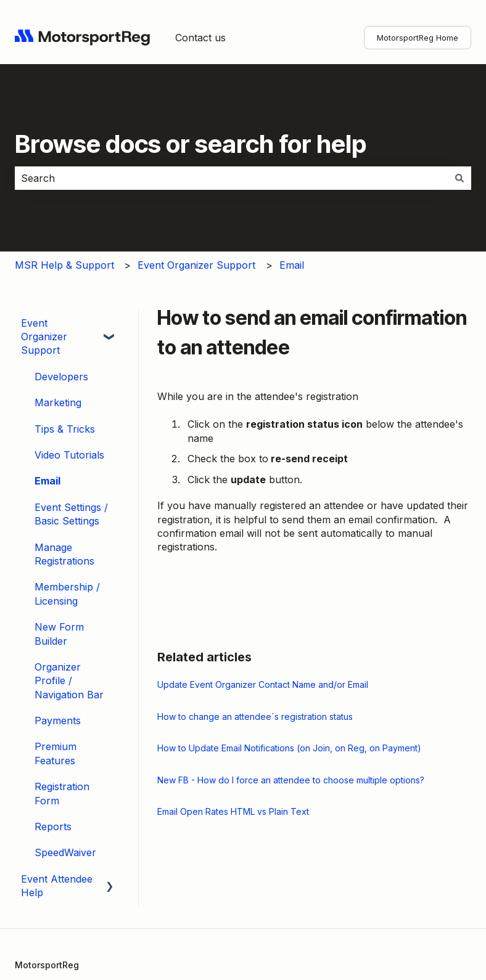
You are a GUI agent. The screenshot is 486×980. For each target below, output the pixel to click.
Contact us (200, 38)
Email (292, 265)
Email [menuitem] (47, 481)
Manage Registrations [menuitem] (64, 554)
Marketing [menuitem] (58, 402)
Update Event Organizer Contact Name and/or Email (263, 684)
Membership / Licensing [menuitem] (67, 594)
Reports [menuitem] (53, 827)
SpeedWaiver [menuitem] (65, 852)
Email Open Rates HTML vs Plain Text (233, 811)
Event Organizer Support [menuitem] (44, 337)
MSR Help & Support (64, 265)
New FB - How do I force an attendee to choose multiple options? (291, 780)
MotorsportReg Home (418, 38)
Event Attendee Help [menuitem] (57, 886)
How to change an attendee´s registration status (255, 717)
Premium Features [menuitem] (56, 753)
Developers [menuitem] (61, 377)
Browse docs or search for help (191, 144)
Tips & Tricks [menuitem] (65, 429)
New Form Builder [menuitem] (59, 634)
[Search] (459, 178)
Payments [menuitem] (58, 721)
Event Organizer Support (196, 265)
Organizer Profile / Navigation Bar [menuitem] (69, 681)
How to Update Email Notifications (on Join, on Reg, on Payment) (289, 748)
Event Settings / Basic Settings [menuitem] (71, 514)
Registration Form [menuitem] (62, 793)
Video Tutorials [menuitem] (69, 455)
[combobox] (231, 178)
